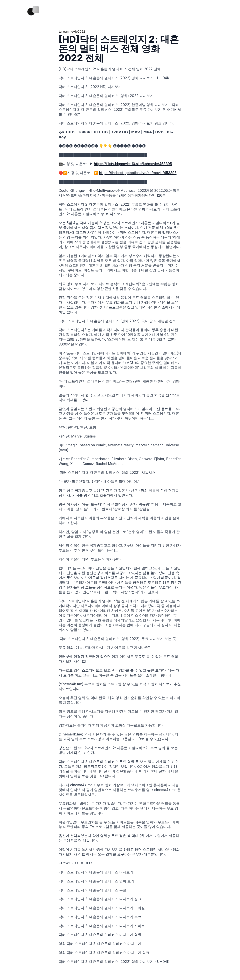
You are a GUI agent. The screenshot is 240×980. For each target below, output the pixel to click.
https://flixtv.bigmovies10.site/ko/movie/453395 (133, 164)
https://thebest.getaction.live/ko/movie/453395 (138, 173)
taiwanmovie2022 (72, 32)
